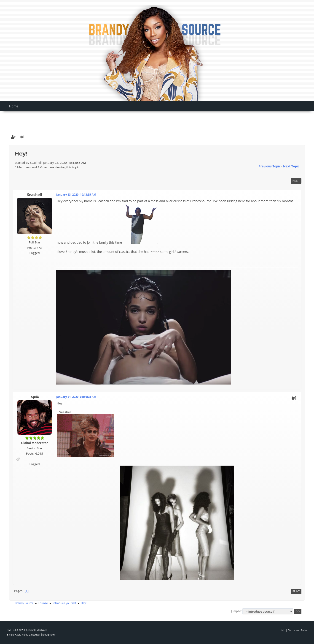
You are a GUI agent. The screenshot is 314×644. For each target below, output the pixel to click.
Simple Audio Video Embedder (24, 635)
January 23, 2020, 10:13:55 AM (76, 195)
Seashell (35, 195)
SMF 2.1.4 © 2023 (17, 630)
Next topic (291, 166)
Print (296, 181)
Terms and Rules (298, 630)
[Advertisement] (157, 118)
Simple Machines (38, 630)
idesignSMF (49, 635)
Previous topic (269, 166)
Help (282, 630)
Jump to (236, 611)
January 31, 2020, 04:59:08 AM (76, 397)
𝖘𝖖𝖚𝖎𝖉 (35, 397)
